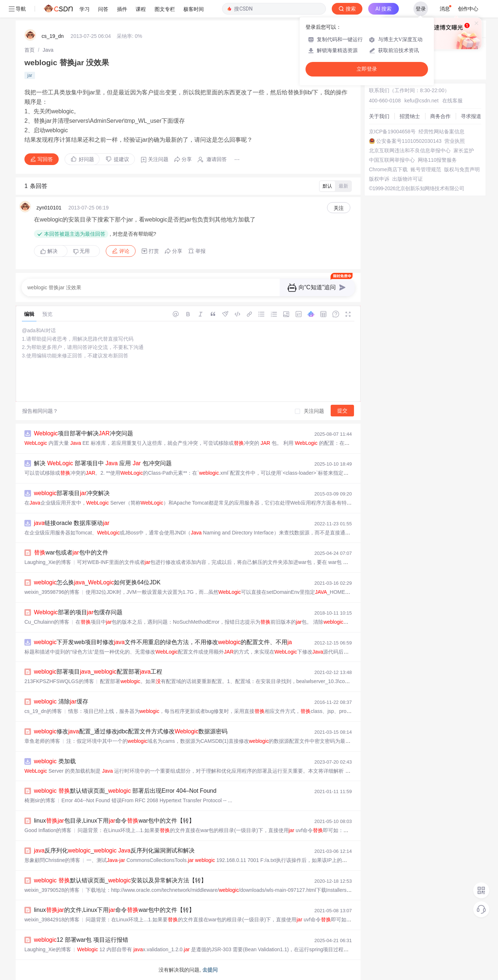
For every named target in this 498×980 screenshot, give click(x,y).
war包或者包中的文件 (71, 552)
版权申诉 (379, 179)
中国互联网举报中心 (392, 160)
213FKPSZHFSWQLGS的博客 (59, 681)
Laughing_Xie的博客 (48, 562)
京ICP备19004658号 (392, 132)
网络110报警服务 (437, 160)
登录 (421, 9)
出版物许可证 (408, 179)
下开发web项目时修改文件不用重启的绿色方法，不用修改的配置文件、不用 (164, 642)
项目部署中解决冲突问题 (83, 433)
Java (48, 50)
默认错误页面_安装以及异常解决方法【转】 (120, 880)
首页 (30, 50)
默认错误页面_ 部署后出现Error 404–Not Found (125, 791)
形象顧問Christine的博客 (52, 860)
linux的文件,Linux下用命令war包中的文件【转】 (114, 910)
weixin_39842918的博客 (52, 920)
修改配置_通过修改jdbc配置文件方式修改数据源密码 (131, 731)
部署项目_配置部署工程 (98, 672)
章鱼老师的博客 (42, 741)
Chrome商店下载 (388, 169)
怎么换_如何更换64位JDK (97, 582)
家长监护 (464, 150)
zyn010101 (49, 208)
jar (30, 75)
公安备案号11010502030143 (409, 141)
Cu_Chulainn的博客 (47, 622)
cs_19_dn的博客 (43, 711)
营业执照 (455, 141)
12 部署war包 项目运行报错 (81, 940)
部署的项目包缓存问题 (78, 612)
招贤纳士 (410, 116)
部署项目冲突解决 (72, 493)
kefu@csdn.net (421, 101)
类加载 (55, 761)
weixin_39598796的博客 (52, 592)
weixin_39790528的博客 (52, 890)
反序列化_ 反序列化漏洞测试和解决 (114, 850)
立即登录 (367, 69)
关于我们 (379, 116)
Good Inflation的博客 (48, 830)
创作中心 (468, 9)
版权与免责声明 (462, 169)
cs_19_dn (53, 36)
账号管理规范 (426, 169)
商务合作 (440, 116)
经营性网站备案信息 (441, 132)
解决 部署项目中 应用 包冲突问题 (103, 463)
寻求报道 (471, 116)
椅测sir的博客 (40, 800)
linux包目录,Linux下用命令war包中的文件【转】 (114, 821)
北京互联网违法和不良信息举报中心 (410, 150)
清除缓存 (61, 701)
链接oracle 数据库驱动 (72, 523)
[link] (30, 50)
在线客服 (452, 101)
